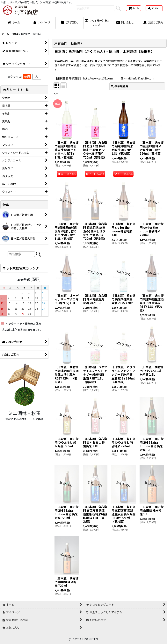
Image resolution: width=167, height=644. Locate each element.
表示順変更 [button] (120, 86)
